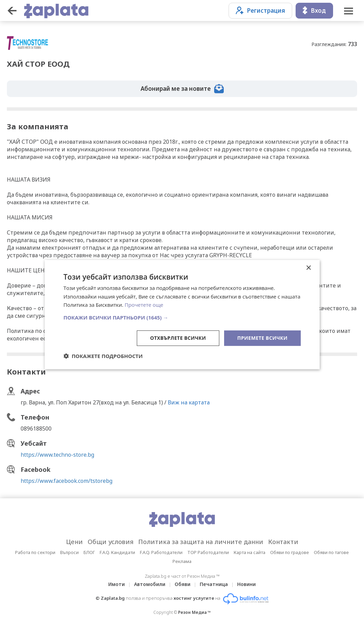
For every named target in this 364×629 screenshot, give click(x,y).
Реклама (182, 561)
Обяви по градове (290, 552)
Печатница (214, 584)
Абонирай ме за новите (182, 89)
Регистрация (260, 10)
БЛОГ (89, 552)
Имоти (117, 584)
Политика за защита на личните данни (201, 542)
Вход (314, 10)
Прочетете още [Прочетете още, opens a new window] (144, 305)
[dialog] (182, 314)
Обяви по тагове (331, 552)
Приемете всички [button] (262, 338)
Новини (246, 584)
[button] (182, 317)
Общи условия (111, 542)
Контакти (283, 542)
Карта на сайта (250, 552)
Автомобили (150, 584)
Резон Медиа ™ (194, 612)
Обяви (183, 584)
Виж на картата (189, 402)
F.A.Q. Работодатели (161, 552)
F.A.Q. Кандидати (117, 552)
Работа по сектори (35, 552)
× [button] (308, 268)
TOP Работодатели (208, 552)
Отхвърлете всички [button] (178, 338)
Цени (74, 542)
